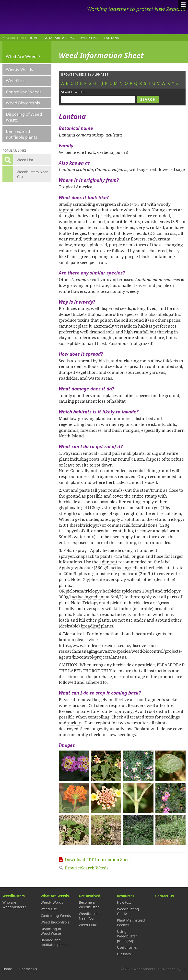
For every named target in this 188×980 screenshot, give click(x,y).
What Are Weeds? (60, 38)
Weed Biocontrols (23, 103)
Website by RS (174, 969)
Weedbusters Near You (90, 916)
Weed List (89, 38)
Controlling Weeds (24, 92)
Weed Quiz (88, 925)
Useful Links (127, 947)
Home (33, 38)
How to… (124, 902)
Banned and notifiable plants (22, 134)
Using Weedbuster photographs (128, 936)
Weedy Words (19, 69)
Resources (126, 896)
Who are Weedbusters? (14, 905)
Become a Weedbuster (89, 905)
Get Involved (90, 896)
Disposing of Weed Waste (24, 117)
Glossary (124, 954)
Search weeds (73, 92)
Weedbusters (39, 17)
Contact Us (164, 896)
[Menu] (183, 5)
